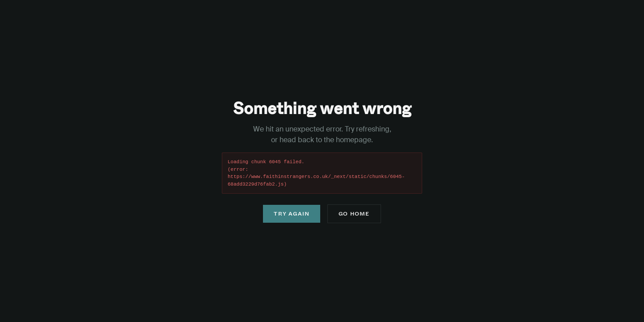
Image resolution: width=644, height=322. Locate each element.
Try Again (292, 214)
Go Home (354, 214)
